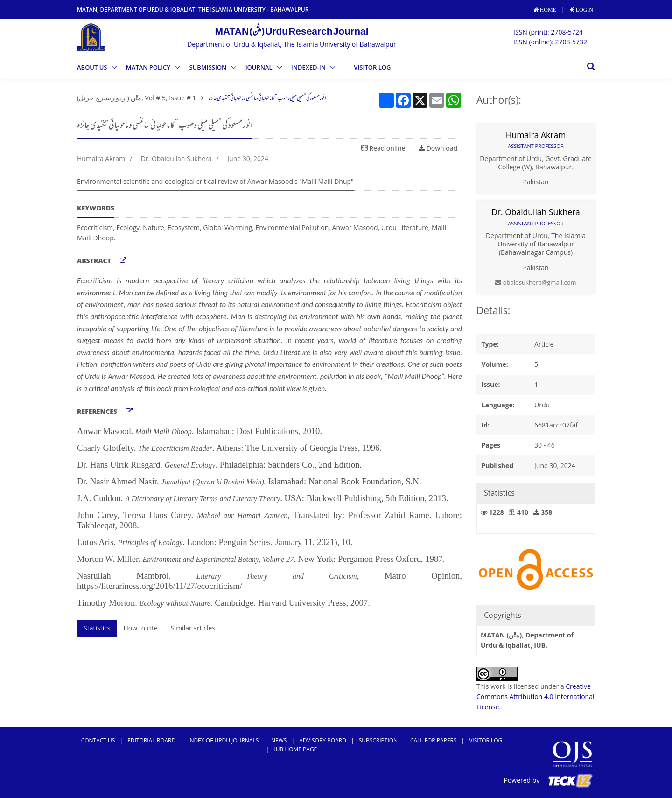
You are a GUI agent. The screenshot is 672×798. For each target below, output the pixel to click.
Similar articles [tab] (193, 628)
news (279, 740)
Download (438, 148)
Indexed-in (309, 67)
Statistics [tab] (97, 628)
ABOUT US (93, 67)
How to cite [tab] (141, 628)
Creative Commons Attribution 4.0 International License (535, 697)
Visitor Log (372, 67)
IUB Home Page (295, 749)
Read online (383, 148)
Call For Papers (433, 740)
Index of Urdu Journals (223, 740)
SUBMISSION (208, 67)
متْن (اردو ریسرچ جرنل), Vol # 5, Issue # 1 (136, 98)
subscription (378, 740)
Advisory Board (323, 740)
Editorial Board (151, 740)
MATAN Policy (149, 67)
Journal (260, 67)
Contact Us (98, 740)
